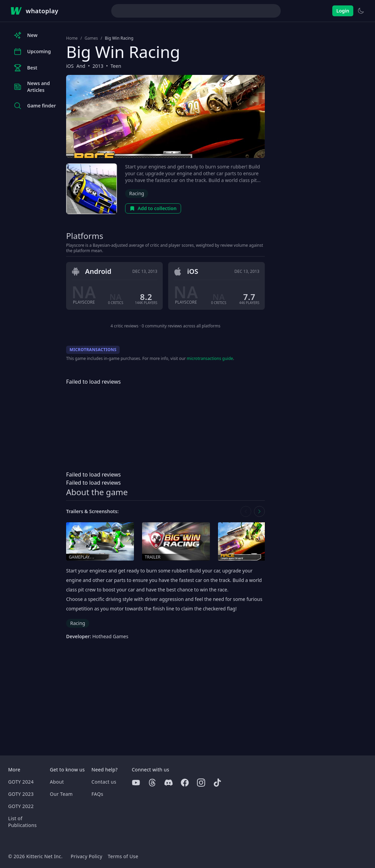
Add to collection (153, 208)
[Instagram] (201, 783)
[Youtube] (136, 783)
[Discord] (169, 783)
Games (91, 38)
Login (343, 11)
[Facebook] (185, 783)
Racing (137, 193)
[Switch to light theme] (361, 11)
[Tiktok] (217, 783)
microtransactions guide (210, 358)
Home (72, 38)
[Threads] (152, 783)
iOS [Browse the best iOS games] (70, 66)
